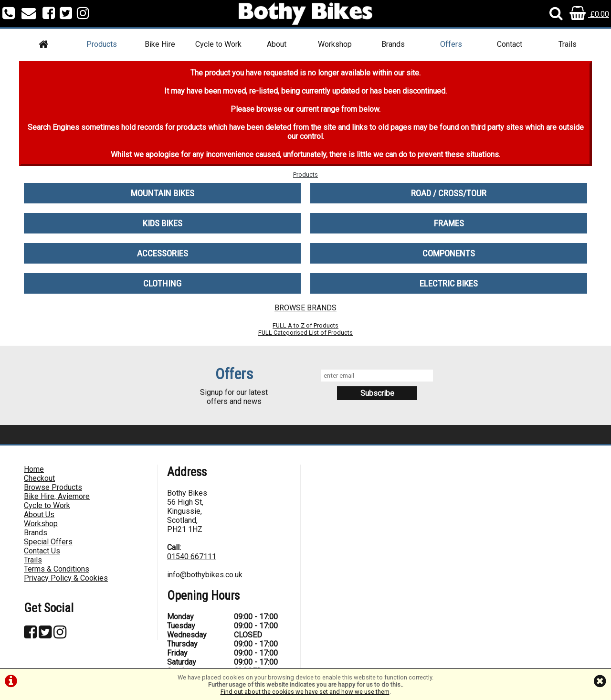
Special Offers (48, 542)
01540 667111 (192, 557)
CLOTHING (162, 283)
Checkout (39, 478)
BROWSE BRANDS (305, 308)
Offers (451, 44)
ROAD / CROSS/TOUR (449, 193)
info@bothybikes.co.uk (205, 575)
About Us (39, 514)
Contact (510, 44)
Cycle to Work (218, 44)
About (277, 44)
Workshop (335, 44)
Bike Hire (160, 44)
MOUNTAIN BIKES (163, 193)
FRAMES (449, 223)
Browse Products (53, 487)
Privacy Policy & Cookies (66, 578)
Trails (568, 44)
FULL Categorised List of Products (305, 333)
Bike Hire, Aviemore (57, 496)
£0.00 (589, 14)
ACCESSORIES (163, 253)
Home (34, 469)
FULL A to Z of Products (305, 325)
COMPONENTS (449, 253)
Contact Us (42, 551)
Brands (393, 44)
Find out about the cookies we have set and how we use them (305, 692)
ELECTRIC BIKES (449, 283)
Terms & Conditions (57, 569)
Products (102, 44)
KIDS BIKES (163, 223)
